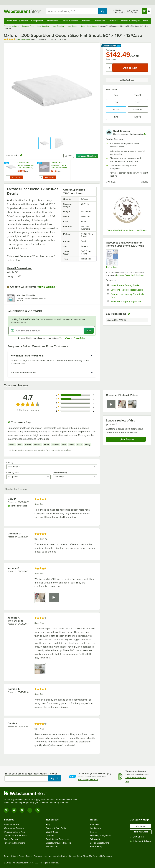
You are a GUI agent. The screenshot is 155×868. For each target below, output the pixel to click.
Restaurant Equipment (17, 21)
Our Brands (96, 828)
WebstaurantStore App (14, 832)
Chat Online (137, 837)
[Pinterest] (38, 810)
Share (69, 156)
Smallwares (53, 21)
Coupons (50, 836)
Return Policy (96, 847)
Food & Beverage (70, 21)
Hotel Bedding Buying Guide (129, 301)
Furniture (113, 21)
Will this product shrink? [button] (23, 373)
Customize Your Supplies (15, 836)
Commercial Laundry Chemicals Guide (127, 296)
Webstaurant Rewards (14, 828)
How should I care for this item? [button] (27, 356)
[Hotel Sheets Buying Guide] (112, 259)
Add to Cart (16, 177)
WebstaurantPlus (12, 825)
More (146, 21)
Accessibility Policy (58, 856)
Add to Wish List (127, 80)
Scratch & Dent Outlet (56, 828)
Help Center (140, 826)
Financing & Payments (100, 836)
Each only (111, 50)
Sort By (10, 463)
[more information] (145, 134)
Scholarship (96, 839)
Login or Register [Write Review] (126, 439)
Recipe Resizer (11, 839)
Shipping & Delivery (140, 841)
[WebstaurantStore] (42, 793)
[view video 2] (54, 597)
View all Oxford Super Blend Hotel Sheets (127, 230)
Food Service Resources (58, 839)
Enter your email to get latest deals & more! (31, 774)
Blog (48, 825)
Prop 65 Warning (46, 287)
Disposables (100, 21)
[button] (45, 143)
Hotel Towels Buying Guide (129, 285)
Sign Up (55, 778)
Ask (89, 331)
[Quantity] (109, 68)
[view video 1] (111, 404)
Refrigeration (37, 21)
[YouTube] (14, 810)
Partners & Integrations (15, 843)
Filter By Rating (60, 473)
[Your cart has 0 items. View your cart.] (147, 11)
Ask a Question (87, 156)
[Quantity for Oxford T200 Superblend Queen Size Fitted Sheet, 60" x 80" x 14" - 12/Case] (8, 177)
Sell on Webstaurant (99, 843)
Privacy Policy (80, 338)
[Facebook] (22, 810)
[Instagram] (6, 810)
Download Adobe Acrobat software (130, 275)
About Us (94, 825)
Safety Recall (52, 847)
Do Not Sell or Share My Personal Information (91, 856)
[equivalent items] (129, 314)
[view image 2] (122, 404)
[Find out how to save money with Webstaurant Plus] (7, 163)
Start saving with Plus (88, 779)
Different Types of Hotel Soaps (129, 290)
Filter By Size (12, 473)
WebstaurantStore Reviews (59, 843)
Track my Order (141, 832)
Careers (94, 832)
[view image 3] (132, 404)
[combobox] (72, 11)
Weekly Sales (52, 832)
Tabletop (86, 21)
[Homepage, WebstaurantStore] (22, 11)
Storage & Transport (131, 21)
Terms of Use (65, 338)
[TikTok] (30, 810)
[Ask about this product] (52, 331)
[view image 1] (40, 597)
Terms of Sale (10, 856)
